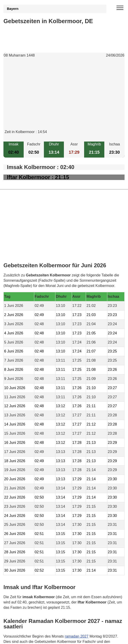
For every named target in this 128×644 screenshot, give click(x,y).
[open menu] (120, 8)
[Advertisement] (64, 97)
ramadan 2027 (77, 636)
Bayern (13, 9)
